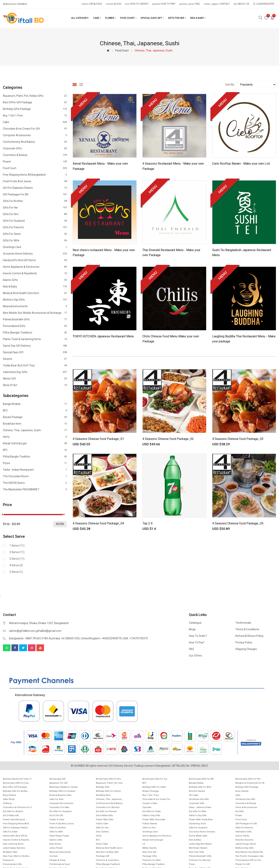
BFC (35, 410)
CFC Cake (194, 795)
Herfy (35, 437)
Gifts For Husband (35, 221)
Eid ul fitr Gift (56, 815)
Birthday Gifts (103, 787)
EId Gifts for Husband (60, 811)
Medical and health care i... (110, 848)
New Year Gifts (196, 852)
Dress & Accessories (246, 807)
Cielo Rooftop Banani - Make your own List (241, 164)
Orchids (53, 856)
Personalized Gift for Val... (249, 860)
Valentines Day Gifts (35, 372)
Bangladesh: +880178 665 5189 (28, 638)
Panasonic (8, 860)
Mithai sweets (149, 848)
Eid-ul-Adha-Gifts (104, 815)
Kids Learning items (13, 844)
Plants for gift (243, 864)
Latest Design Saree (246, 844)
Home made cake (198, 836)
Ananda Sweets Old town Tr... (18, 779)
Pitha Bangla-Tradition (35, 457)
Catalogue (92, 4)
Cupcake (147, 807)
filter (60, 524)
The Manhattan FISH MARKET (35, 489)
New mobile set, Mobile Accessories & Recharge (35, 313)
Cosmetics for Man (59, 807)
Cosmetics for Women (108, 807)
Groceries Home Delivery (35, 254)
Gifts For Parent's (35, 227)
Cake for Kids (56, 799)
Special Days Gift (152, 18)
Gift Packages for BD (35, 194)
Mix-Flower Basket (198, 848)
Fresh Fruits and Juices (35, 181)
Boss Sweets (242, 791)
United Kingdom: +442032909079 (101, 638)
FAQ (189, 4)
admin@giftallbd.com (22, 631)
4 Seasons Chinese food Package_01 (98, 439)
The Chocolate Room (35, 476)
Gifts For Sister (35, 234)
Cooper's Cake (150, 803)
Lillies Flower (56, 848)
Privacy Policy (244, 642)
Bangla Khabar (35, 404)
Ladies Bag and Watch (200, 844)
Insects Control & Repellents (35, 273)
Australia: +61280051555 (64, 638)
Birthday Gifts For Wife (200, 787)
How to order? (137, 4)
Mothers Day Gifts (35, 300)
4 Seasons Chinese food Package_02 (168, 439)
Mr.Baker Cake (10, 852)
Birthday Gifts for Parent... (109, 791)
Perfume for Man (152, 860)
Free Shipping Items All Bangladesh (35, 175)
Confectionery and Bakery (35, 142)
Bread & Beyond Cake (60, 795)
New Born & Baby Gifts (107, 852)
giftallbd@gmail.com (49, 631)
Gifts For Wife (35, 240)
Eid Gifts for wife (198, 811)
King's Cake (102, 844)
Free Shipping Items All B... (17, 824)
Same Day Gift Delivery (35, 346)
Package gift (102, 856)
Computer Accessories (35, 135)
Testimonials (243, 623)
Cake (97, 18)
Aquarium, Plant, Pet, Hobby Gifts (35, 96)
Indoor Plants (242, 836)
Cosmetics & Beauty (35, 155)
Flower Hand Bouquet (14, 820)
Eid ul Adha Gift (11, 815)
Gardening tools (197, 824)
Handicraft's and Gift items (35, 260)
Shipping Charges (246, 649)
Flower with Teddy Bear (201, 820)
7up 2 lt (147, 523)
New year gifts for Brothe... (17, 856)
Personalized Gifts (35, 326)
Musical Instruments (35, 306)
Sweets (35, 359)
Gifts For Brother (35, 201)
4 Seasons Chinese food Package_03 (238, 439)
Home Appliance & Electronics (35, 267)
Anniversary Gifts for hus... (17, 783)
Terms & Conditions (247, 629)
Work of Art (35, 385)
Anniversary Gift (57, 779)
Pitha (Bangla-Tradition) (35, 333)
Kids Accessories (244, 840)
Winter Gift (35, 379)
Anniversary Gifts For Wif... (202, 779)
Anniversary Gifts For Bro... (109, 779)
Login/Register (264, 4)
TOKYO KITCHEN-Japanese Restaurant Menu (103, 336)
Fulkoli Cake (102, 824)
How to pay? (164, 4)
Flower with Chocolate (154, 820)
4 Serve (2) (16, 565)
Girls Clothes (102, 832)
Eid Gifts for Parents (106, 811)
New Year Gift (149, 852)
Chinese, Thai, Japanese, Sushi (35, 430)
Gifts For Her (177, 18)
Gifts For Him (35, 214)
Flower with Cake (105, 820)
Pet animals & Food (60, 864)
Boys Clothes (9, 795)
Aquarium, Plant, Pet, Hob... (110, 783)
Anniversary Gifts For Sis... (156, 779)
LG (144, 844)
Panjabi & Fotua (57, 860)
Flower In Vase (57, 820)
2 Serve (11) (17, 559)
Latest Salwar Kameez (14, 848)
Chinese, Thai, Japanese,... (110, 799)
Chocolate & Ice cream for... (157, 799)
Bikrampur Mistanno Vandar (64, 787)
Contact (217, 4)
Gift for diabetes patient (35, 188)
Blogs (114, 4)
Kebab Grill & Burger (35, 443)
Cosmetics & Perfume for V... (18, 807)
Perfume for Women (200, 860)
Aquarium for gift (58, 783)
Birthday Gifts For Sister (154, 787)
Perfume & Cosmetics (107, 860)
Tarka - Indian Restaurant (35, 470)
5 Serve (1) (16, 572)
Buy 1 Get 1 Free (35, 115)
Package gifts (150, 856)
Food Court (128, 18)
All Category (80, 18)
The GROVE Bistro (35, 483)
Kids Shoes (55, 844)
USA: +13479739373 (135, 638)
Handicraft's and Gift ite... (16, 836)
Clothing (7, 803)
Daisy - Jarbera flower (200, 807)
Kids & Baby (198, 18)
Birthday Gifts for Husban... (63, 791)
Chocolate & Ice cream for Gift (35, 129)
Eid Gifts (240, 811)
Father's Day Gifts (151, 815)
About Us (241, 4)
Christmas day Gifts (245, 799)
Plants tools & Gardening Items (35, 339)
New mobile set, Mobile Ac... (250, 852)
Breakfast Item (35, 424)
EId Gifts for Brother (13, 811)
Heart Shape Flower (59, 836)
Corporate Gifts (35, 148)
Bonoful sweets (197, 791)
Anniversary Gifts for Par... (249, 779)
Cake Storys (9, 799)
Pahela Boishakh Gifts (35, 319)
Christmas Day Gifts (199, 799)
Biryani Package (35, 417)
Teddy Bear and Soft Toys (35, 365)
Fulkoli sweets (150, 824)
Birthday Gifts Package (35, 109)
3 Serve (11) (17, 552)
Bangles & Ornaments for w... (251, 783)
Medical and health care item (35, 293)
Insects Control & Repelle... (17, 840)
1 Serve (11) (17, 546)
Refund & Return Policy (249, 636)
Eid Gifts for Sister (152, 811)
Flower (111, 18)
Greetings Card (35, 247)
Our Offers (195, 656)
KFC (35, 450)
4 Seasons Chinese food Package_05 (238, 523)
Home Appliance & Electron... (158, 836)
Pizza (35, 463)
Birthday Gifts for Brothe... (16, 791)
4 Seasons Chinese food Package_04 (98, 523)
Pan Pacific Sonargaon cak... (250, 856)
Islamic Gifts (35, 280)
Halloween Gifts (243, 832)
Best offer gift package (35, 102)
